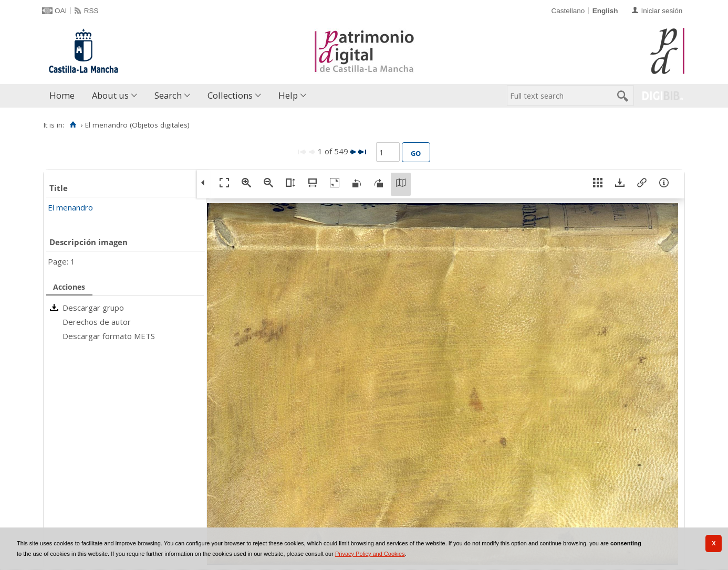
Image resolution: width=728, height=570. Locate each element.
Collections (230, 95)
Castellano (568, 11)
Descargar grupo (93, 308)
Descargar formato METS (109, 336)
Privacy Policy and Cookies (370, 554)
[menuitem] (64, 96)
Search (168, 95)
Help (288, 95)
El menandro (70, 207)
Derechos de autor (97, 322)
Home (62, 95)
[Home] (73, 125)
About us (110, 95)
